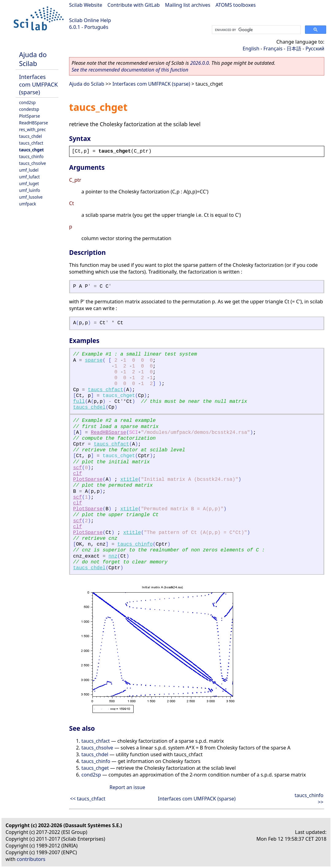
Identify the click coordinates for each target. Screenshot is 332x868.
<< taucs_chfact (88, 799)
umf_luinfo (30, 190)
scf (78, 468)
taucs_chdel (30, 136)
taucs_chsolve (33, 163)
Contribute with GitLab (134, 5)
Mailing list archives (187, 5)
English (251, 49)
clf (78, 474)
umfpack (28, 204)
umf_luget (29, 183)
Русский (315, 49)
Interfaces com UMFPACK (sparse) (38, 84)
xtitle (129, 480)
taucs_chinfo (31, 156)
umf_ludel (29, 170)
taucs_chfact (31, 143)
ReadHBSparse (33, 123)
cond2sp (27, 102)
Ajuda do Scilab (33, 59)
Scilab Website (86, 5)
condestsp (29, 109)
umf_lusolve (31, 197)
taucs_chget (31, 150)
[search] (256, 30)
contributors (31, 859)
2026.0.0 (199, 63)
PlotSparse (29, 116)
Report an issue (127, 787)
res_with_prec (32, 129)
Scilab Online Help (90, 20)
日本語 (294, 49)
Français (273, 49)
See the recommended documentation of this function (130, 70)
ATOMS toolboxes (236, 5)
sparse (94, 360)
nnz (113, 556)
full (79, 402)
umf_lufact (29, 177)
